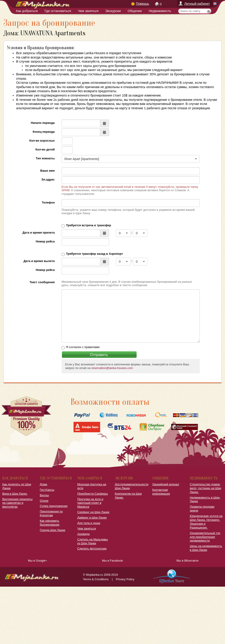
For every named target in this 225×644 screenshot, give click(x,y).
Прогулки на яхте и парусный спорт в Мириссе (90, 503)
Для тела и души (89, 523)
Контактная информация (161, 492)
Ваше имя (47, 171)
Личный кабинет (197, 4)
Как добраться (27, 11)
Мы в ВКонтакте (188, 561)
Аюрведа (83, 534)
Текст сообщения (42, 282)
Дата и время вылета (39, 261)
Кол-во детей (45, 149)
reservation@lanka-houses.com (112, 368)
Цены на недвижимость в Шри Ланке (206, 548)
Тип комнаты (45, 158)
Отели (44, 501)
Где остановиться (58, 11)
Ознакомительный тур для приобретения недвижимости (205, 537)
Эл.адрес (48, 179)
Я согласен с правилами (83, 347)
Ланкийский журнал (166, 484)
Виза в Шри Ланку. (15, 494)
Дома (43, 484)
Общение (135, 11)
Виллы (44, 495)
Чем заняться (88, 11)
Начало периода (43, 123)
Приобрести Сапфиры (93, 494)
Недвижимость (160, 11)
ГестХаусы (47, 490)
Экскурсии (113, 11)
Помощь (142, 4)
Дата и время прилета (39, 233)
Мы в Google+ (37, 561)
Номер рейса (45, 241)
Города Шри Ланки (52, 530)
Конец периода (44, 132)
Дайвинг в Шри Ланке (92, 518)
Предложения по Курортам (51, 513)
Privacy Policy (125, 579)
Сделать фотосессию (92, 549)
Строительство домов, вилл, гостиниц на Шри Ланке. (205, 488)
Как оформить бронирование (50, 523)
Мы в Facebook (112, 561)
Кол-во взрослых (42, 141)
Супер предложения (54, 506)
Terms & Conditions (96, 579)
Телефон (48, 202)
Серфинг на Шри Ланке (93, 512)
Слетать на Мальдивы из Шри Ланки (93, 541)
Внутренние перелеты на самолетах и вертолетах (17, 503)
